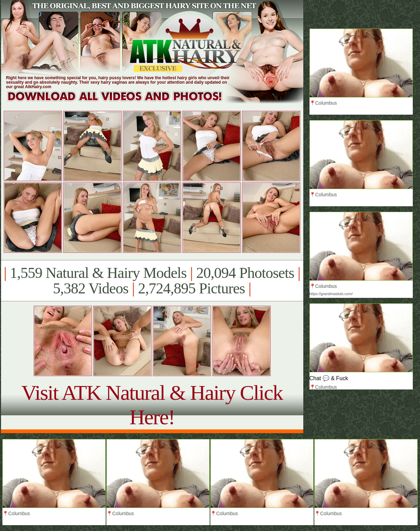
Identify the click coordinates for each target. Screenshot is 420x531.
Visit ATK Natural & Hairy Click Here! (152, 405)
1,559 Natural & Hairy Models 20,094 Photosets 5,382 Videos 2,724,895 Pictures (152, 281)
